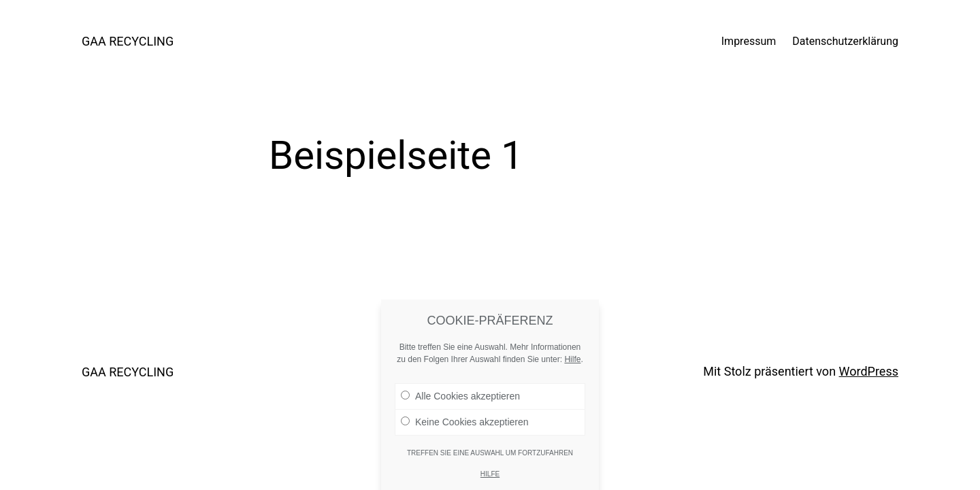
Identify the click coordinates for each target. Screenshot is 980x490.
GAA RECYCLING (128, 41)
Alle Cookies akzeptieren (460, 404)
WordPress (869, 371)
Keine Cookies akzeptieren (465, 430)
